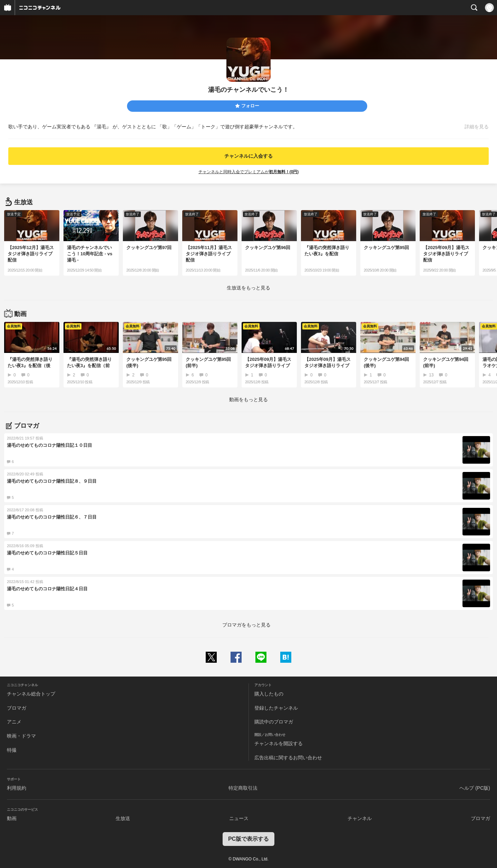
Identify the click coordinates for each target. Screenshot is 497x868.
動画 (12, 818)
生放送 (123, 818)
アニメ (14, 722)
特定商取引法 (243, 788)
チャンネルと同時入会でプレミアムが (249, 172)
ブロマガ (17, 708)
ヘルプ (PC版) (475, 788)
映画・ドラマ (21, 736)
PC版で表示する (248, 839)
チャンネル (360, 818)
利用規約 (17, 788)
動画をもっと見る (248, 400)
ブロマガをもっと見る (246, 625)
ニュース (239, 818)
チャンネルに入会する (248, 156)
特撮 (12, 750)
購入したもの (269, 694)
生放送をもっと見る (248, 288)
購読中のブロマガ (274, 722)
